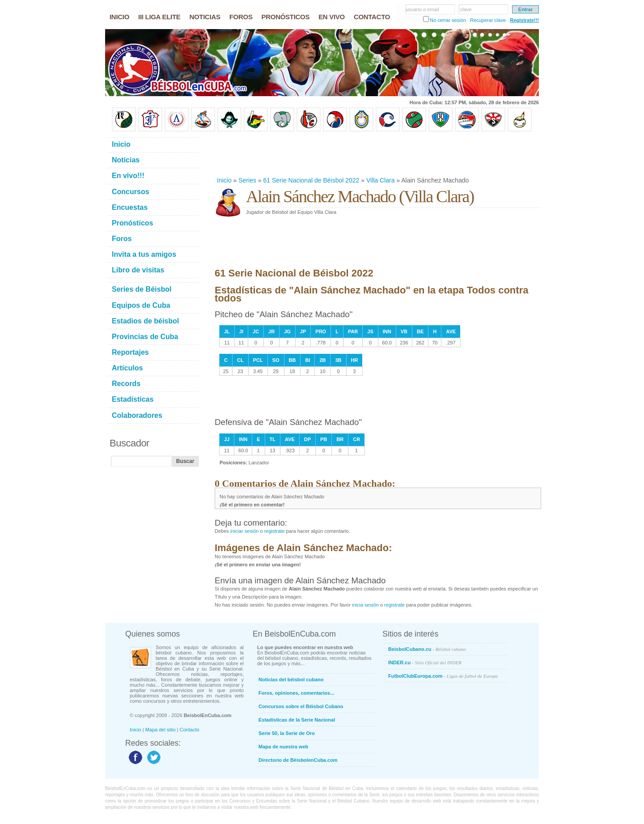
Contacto (190, 730)
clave (466, 9)
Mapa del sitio (161, 730)
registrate (275, 531)
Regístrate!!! (524, 20)
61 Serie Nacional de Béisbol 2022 (311, 180)
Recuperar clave (488, 20)
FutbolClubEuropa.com (443, 676)
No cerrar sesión (448, 20)
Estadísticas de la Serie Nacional (297, 720)
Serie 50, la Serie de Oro (287, 733)
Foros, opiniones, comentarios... (296, 693)
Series (247, 180)
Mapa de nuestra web (283, 747)
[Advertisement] (377, 154)
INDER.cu (425, 663)
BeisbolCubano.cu (427, 649)
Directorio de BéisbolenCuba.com (298, 760)
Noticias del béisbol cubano (291, 680)
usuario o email (422, 9)
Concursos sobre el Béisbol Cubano (301, 706)
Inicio (224, 180)
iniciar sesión (245, 531)
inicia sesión (365, 605)
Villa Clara (381, 180)
